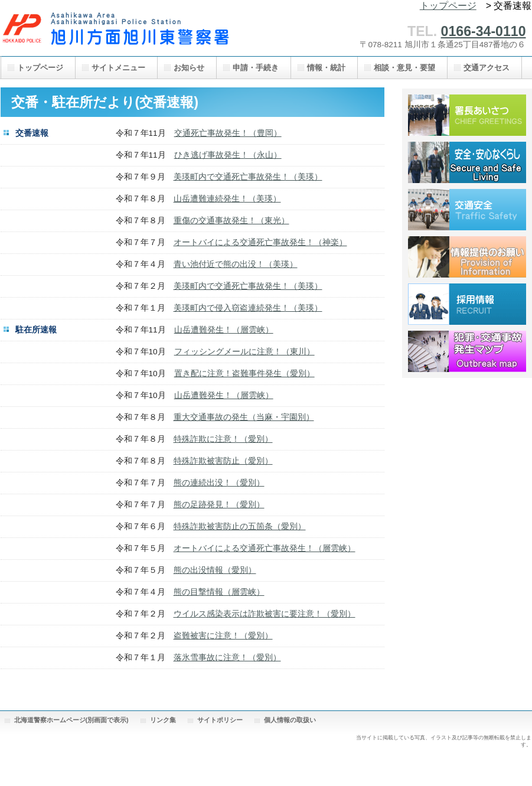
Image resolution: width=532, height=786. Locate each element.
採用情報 (467, 304)
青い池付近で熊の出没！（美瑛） (236, 264)
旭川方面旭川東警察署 (119, 34)
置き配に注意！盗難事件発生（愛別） (244, 374)
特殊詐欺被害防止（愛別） (223, 461)
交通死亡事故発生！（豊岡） (228, 133)
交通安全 (467, 210)
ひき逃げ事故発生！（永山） (228, 155)
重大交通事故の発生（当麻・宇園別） (244, 417)
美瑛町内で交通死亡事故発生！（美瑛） (248, 177)
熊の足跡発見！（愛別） (219, 505)
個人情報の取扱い (290, 720)
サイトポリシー (220, 720)
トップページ (448, 6)
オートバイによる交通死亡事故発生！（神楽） (260, 242)
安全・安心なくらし (467, 162)
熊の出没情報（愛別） (215, 570)
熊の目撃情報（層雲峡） (219, 592)
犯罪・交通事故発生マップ (467, 351)
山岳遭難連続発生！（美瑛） (227, 199)
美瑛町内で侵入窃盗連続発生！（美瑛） (248, 308)
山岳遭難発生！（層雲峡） (224, 330)
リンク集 (163, 720)
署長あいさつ (467, 115)
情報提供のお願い (467, 257)
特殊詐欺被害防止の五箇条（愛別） (240, 526)
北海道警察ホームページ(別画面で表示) (71, 720)
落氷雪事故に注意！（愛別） (227, 658)
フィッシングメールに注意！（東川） (244, 352)
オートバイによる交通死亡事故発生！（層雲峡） (265, 548)
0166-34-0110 (484, 31)
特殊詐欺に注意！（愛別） (223, 439)
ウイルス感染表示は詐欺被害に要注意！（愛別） (265, 614)
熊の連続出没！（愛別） (219, 483)
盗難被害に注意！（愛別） (223, 636)
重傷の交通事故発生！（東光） (231, 221)
